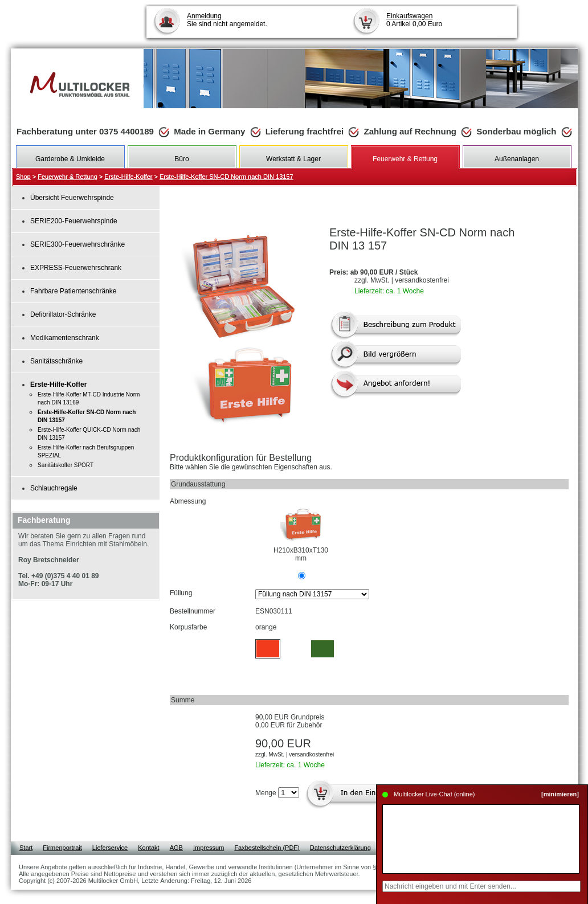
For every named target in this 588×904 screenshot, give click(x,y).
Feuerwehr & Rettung (68, 177)
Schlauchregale (54, 488)
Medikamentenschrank (65, 338)
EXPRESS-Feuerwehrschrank (76, 268)
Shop (23, 177)
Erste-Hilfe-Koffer (128, 177)
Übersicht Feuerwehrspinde (72, 198)
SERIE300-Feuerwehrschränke (77, 244)
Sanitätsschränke (56, 361)
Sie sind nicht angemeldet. (227, 20)
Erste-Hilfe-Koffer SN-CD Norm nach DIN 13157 (226, 177)
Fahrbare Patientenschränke (73, 291)
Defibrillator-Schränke (63, 314)
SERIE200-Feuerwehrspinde (74, 221)
